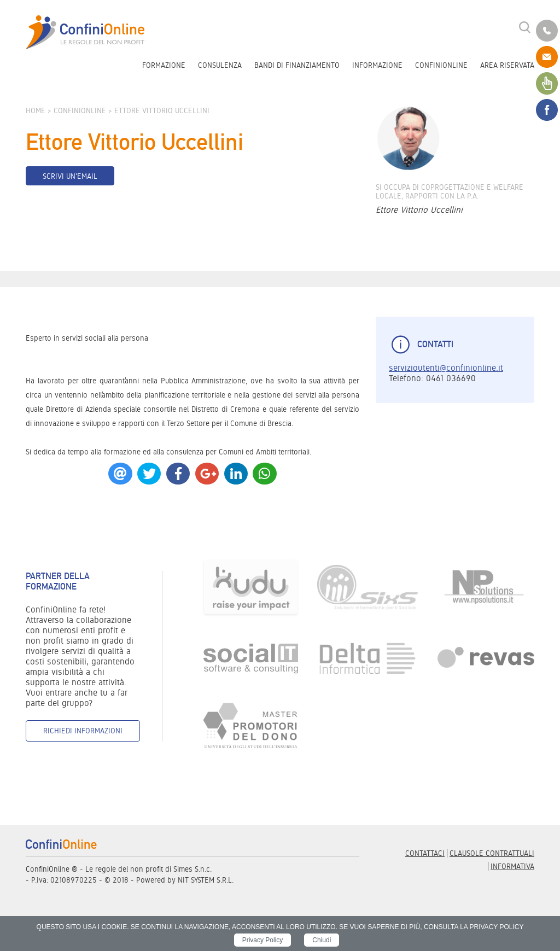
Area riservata (507, 65)
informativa (512, 866)
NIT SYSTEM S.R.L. (206, 880)
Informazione (377, 65)
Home (36, 110)
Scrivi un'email (70, 176)
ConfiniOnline (441, 65)
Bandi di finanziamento (297, 65)
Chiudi (322, 940)
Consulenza (220, 65)
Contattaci (425, 853)
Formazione (164, 65)
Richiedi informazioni (83, 731)
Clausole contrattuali (492, 853)
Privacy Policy (263, 940)
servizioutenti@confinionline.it (446, 368)
